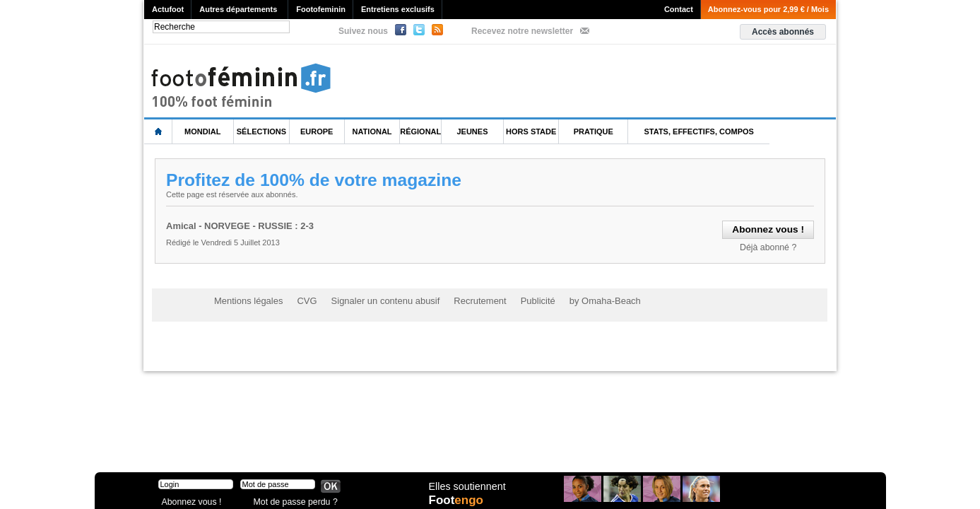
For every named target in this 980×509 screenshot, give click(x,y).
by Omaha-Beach (580, 298)
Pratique (594, 131)
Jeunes (472, 131)
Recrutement (463, 298)
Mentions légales (246, 298)
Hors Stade (531, 131)
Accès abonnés (783, 32)
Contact (679, 9)
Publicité (518, 298)
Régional (420, 131)
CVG (301, 298)
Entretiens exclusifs (398, 9)
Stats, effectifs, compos (699, 131)
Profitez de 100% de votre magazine (316, 180)
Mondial (202, 131)
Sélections (261, 131)
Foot (458, 500)
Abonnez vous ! (189, 498)
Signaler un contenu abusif (374, 298)
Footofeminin (321, 9)
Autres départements (238, 9)
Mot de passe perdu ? (291, 498)
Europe (317, 131)
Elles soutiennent (467, 486)
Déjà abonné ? (770, 246)
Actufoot (168, 9)
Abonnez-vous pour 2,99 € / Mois (768, 9)
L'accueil (158, 132)
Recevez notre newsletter (522, 31)
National (372, 131)
